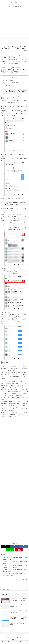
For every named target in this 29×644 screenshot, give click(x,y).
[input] (14, 589)
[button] (27, 589)
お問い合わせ (15, 640)
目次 (13, 78)
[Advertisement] (14, 24)
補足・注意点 (8, 86)
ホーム (8, 638)
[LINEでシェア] (10, 550)
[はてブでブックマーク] (23, 546)
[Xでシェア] (6, 546)
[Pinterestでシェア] (19, 550)
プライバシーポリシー (21, 638)
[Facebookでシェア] (15, 546)
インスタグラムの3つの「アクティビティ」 (13, 80)
